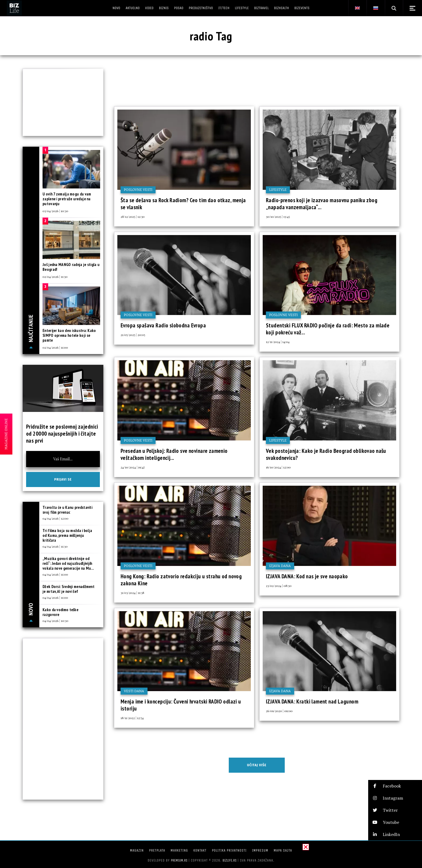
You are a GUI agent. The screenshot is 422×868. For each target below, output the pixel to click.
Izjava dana (280, 566)
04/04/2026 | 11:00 (55, 574)
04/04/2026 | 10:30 (55, 621)
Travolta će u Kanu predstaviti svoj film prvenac (67, 510)
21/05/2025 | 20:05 (133, 335)
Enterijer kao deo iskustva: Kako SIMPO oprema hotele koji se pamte (69, 335)
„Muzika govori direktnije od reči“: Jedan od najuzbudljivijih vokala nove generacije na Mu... (68, 563)
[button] (395, 786)
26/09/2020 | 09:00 (279, 711)
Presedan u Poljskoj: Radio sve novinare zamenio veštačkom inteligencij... (174, 454)
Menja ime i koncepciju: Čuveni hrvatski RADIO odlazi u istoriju (181, 705)
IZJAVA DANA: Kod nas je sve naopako (307, 576)
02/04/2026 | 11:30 (55, 276)
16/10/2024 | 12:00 (278, 467)
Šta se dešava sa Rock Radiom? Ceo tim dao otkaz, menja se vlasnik (183, 204)
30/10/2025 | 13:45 (278, 216)
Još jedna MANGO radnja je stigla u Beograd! (71, 267)
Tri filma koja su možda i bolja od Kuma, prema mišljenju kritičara (67, 535)
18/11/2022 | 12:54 (132, 718)
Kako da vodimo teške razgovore (60, 612)
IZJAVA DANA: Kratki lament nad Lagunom (312, 701)
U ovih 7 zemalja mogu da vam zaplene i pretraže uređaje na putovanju (67, 199)
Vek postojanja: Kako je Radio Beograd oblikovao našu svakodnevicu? (326, 454)
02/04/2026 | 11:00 (55, 347)
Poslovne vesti (138, 190)
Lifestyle (278, 190)
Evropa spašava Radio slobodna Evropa (163, 325)
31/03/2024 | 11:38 (132, 593)
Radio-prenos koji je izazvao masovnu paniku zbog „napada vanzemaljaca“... (322, 204)
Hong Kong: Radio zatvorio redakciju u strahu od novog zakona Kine (181, 580)
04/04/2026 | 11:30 (55, 546)
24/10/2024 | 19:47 (133, 467)
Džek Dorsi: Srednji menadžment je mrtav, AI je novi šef (68, 589)
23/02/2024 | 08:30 (279, 586)
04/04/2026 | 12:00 (55, 518)
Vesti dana (134, 691)
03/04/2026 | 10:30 (55, 211)
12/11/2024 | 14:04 (278, 342)
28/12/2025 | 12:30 (133, 216)
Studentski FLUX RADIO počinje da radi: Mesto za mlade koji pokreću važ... (328, 329)
